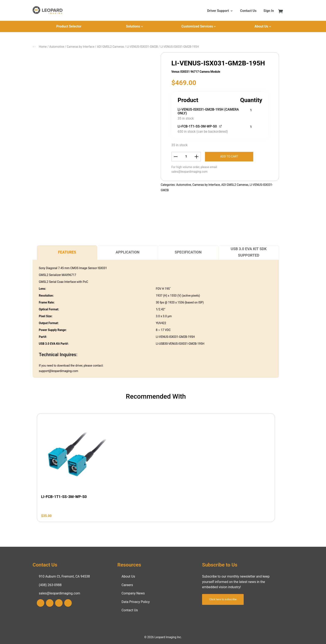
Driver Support (218, 11)
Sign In (269, 11)
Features (67, 252)
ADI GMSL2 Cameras (110, 47)
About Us (261, 26)
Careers (127, 585)
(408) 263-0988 (50, 585)
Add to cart (229, 156)
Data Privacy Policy (136, 602)
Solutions (133, 26)
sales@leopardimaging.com (189, 172)
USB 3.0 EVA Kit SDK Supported (249, 252)
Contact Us (248, 11)
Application (128, 252)
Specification (188, 252)
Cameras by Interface (81, 47)
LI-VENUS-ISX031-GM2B (142, 47)
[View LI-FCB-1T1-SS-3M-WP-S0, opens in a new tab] (221, 126)
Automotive (57, 47)
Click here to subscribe (223, 599)
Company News (133, 593)
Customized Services (197, 26)
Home (43, 47)
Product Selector (69, 26)
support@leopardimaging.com (59, 371)
